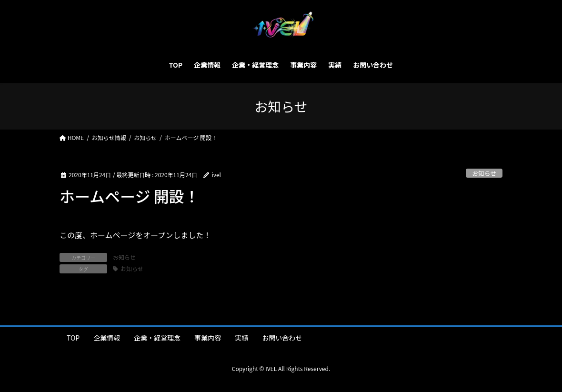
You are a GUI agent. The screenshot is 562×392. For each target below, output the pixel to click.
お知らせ (484, 173)
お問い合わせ (282, 338)
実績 (241, 338)
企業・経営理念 (157, 338)
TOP (73, 338)
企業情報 (107, 338)
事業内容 (208, 338)
